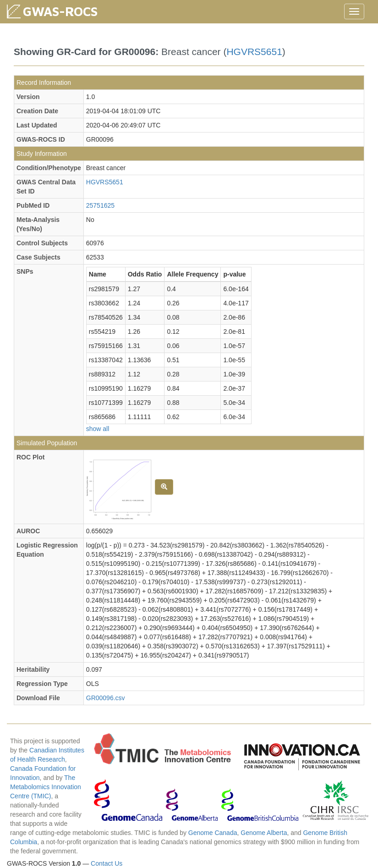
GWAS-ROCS (60, 11)
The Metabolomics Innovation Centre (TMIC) (46, 787)
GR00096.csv (106, 698)
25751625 (100, 205)
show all (98, 429)
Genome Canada (213, 833)
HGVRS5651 (254, 52)
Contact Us (107, 863)
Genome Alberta (264, 833)
